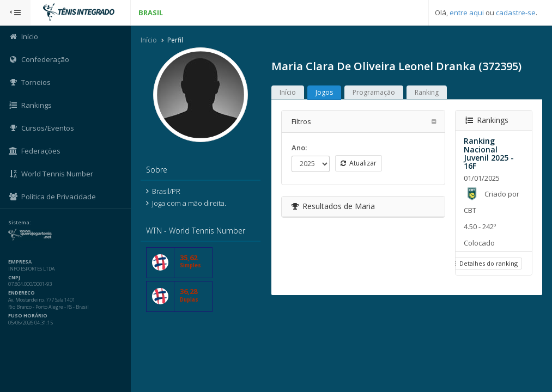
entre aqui (467, 13)
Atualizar (359, 163)
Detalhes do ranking (484, 263)
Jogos (324, 92)
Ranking (427, 92)
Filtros (301, 121)
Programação (374, 92)
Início (149, 40)
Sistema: (20, 223)
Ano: (299, 148)
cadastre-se (516, 13)
